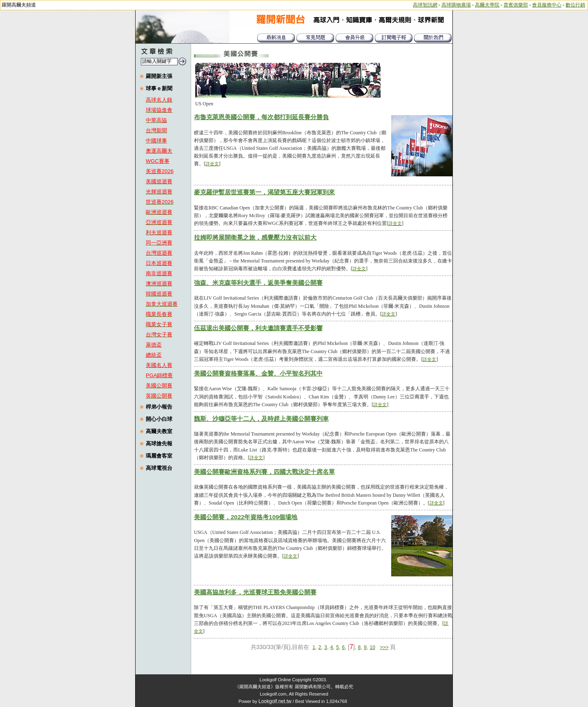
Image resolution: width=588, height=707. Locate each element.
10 (372, 647)
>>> (384, 647)
